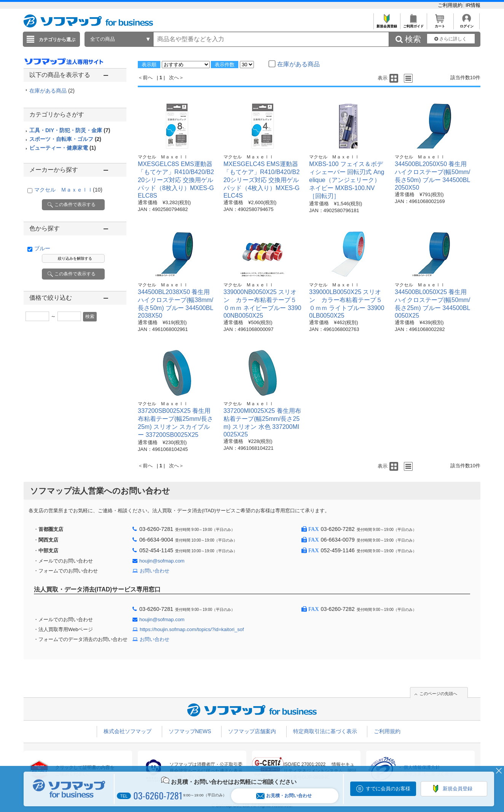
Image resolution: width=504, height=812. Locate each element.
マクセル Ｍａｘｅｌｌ (68, 190)
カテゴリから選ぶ (57, 40)
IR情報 (473, 5)
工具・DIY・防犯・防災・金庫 (70, 130)
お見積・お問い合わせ (284, 796)
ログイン (467, 24)
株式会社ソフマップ (128, 731)
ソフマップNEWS (190, 731)
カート (440, 24)
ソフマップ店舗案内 (252, 731)
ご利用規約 (451, 5)
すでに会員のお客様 (388, 789)
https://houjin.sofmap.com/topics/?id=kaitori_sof (192, 629)
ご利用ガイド (413, 24)
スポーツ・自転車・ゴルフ (65, 139)
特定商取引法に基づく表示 (325, 731)
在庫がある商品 (52, 91)
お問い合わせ (155, 571)
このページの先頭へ (438, 694)
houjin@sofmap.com (162, 561)
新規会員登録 (387, 24)
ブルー (42, 248)
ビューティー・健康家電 (63, 148)
